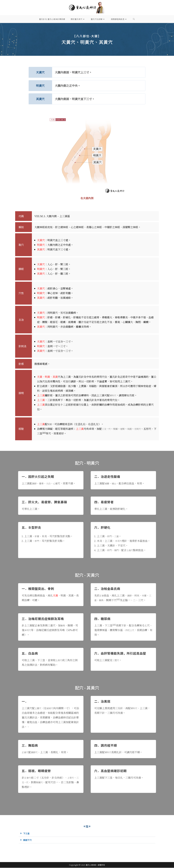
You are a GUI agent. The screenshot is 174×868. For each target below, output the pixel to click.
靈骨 (42, 483)
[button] (87, 834)
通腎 (125, 429)
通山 (115, 483)
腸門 (118, 550)
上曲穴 (132, 550)
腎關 (50, 424)
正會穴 (26, 752)
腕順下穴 (28, 840)
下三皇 (27, 833)
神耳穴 (28, 630)
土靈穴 (39, 708)
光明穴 (142, 429)
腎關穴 (44, 782)
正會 (102, 595)
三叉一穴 (107, 429)
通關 (107, 483)
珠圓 (133, 429)
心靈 (58, 483)
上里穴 (72, 778)
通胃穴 (52, 708)
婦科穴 (113, 395)
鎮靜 (35, 483)
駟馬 (105, 600)
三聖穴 (116, 660)
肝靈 (37, 536)
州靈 (146, 595)
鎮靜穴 (36, 752)
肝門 (37, 541)
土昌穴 (59, 660)
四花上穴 (131, 630)
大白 (50, 483)
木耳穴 (119, 541)
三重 (118, 536)
